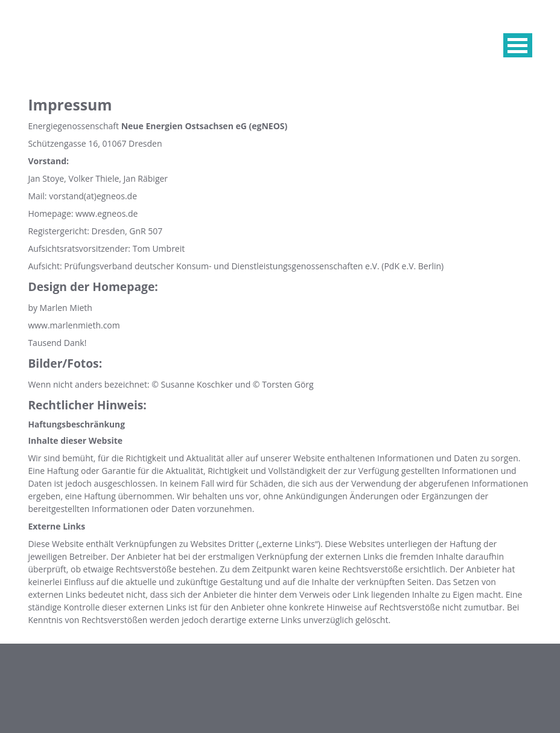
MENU (518, 45)
